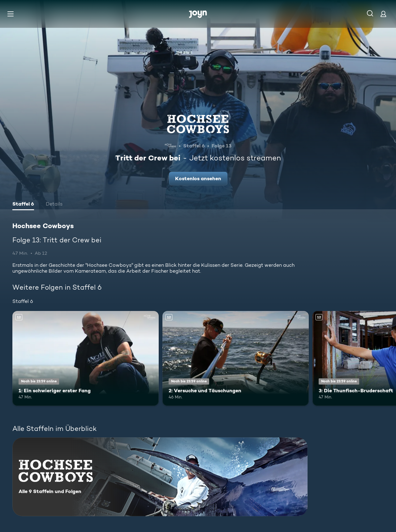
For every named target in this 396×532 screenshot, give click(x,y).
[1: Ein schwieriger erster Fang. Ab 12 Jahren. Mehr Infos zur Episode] (86, 358)
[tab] (23, 205)
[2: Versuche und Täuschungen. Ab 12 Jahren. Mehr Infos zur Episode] (236, 358)
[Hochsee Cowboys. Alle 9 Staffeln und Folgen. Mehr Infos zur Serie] (160, 477)
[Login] (383, 14)
